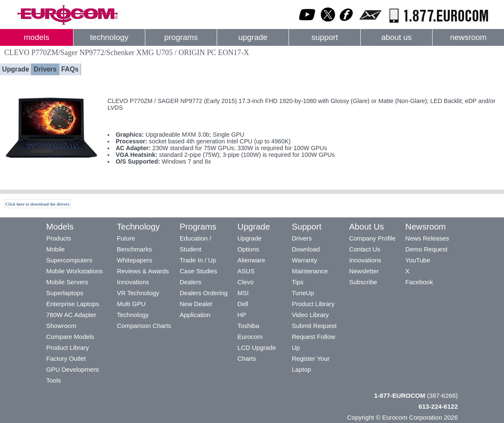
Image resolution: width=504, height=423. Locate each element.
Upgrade (16, 69)
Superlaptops (65, 293)
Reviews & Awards (143, 271)
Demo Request (426, 249)
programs (181, 37)
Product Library (68, 348)
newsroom (468, 37)
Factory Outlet (66, 358)
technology (109, 37)
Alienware (251, 260)
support (324, 37)
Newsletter (364, 271)
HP (242, 315)
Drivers (45, 69)
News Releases (427, 238)
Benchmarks (134, 249)
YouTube (418, 260)
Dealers (191, 282)
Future (126, 238)
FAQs (70, 69)
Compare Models (70, 337)
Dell (243, 304)
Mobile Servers (67, 282)
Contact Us (365, 249)
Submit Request (314, 326)
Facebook (419, 282)
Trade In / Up (198, 260)
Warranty (304, 260)
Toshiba (248, 326)
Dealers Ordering (204, 293)
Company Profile (372, 238)
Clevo (245, 282)
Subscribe (363, 282)
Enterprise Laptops (73, 304)
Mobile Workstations (75, 271)
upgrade (253, 37)
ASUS (246, 271)
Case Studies (198, 271)
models (37, 37)
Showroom (61, 326)
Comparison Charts (144, 326)
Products (59, 238)
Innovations (133, 282)
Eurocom (250, 337)
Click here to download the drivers (37, 204)
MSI (243, 293)
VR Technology (138, 293)
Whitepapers (134, 260)
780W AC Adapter (71, 315)
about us (397, 37)
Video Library (310, 315)
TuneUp (303, 293)
